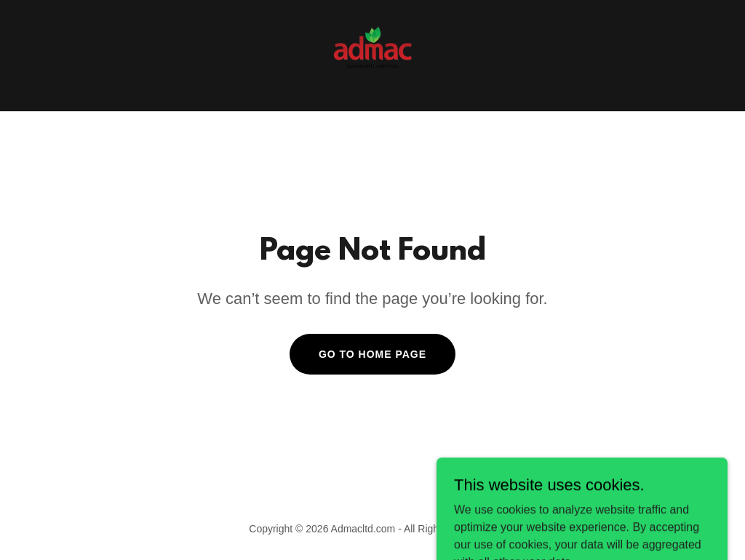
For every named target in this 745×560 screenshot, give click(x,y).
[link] (372, 55)
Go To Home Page (372, 354)
